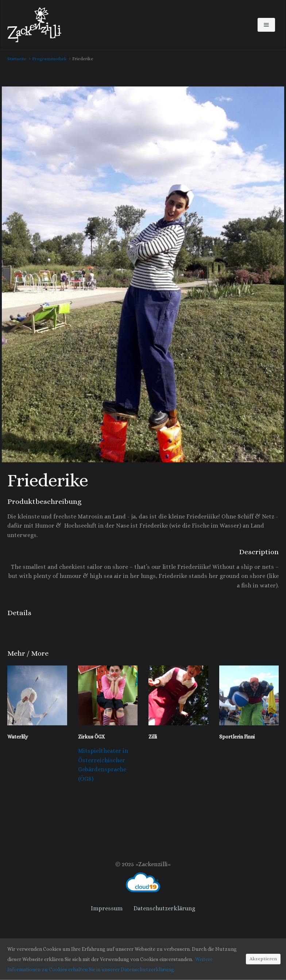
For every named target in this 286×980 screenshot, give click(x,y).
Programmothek (49, 59)
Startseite (17, 59)
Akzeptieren (263, 959)
